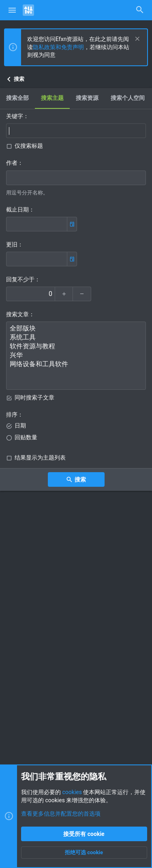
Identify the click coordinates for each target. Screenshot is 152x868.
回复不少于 (20, 279)
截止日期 (17, 209)
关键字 (15, 116)
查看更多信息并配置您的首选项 (61, 814)
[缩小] (82, 294)
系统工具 (76, 338)
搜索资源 (87, 98)
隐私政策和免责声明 (58, 47)
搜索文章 (17, 314)
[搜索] (140, 10)
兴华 (76, 356)
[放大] (64, 294)
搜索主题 (52, 98)
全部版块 (76, 329)
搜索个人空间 (128, 98)
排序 (12, 415)
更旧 (12, 244)
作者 (12, 163)
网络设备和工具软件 (76, 365)
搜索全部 (17, 98)
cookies (72, 792)
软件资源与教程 (76, 347)
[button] (12, 10)
